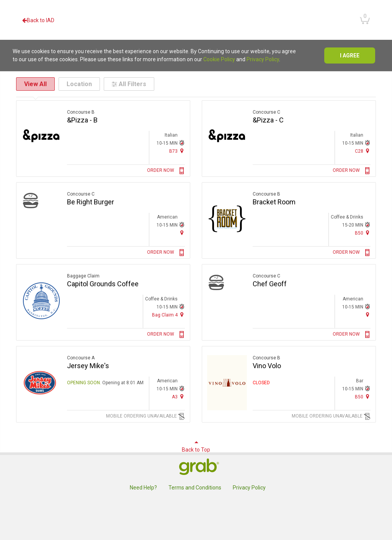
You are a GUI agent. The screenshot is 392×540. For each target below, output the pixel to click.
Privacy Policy (263, 59)
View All (35, 84)
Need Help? (143, 488)
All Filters (129, 84)
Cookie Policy (219, 59)
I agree (350, 55)
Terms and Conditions (195, 488)
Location (79, 84)
